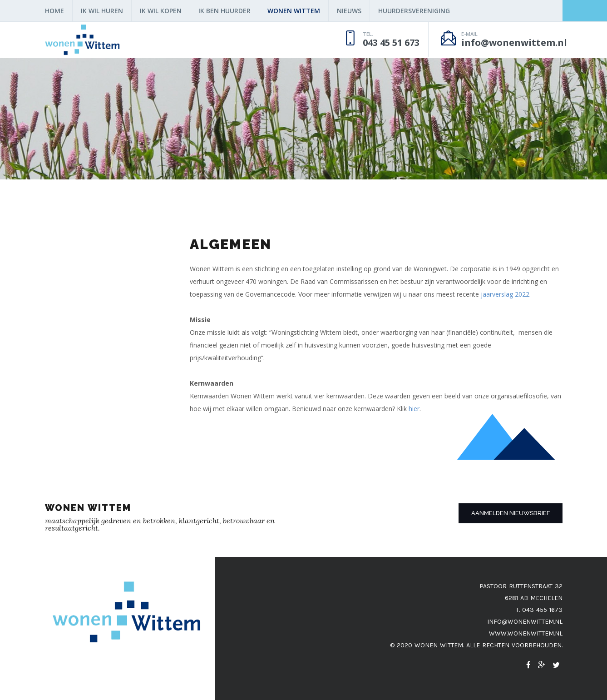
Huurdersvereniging (414, 11)
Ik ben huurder (225, 11)
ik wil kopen (161, 11)
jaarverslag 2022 (505, 294)
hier (414, 409)
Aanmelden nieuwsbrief (511, 513)
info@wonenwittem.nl (525, 622)
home (54, 11)
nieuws (349, 11)
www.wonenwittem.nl (526, 633)
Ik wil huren (102, 11)
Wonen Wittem (294, 11)
